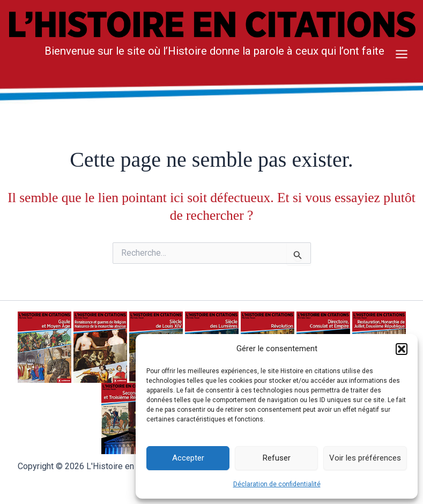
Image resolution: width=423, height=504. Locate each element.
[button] (402, 349)
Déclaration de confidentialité (277, 484)
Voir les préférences (365, 458)
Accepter (188, 458)
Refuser (277, 458)
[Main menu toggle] (402, 54)
